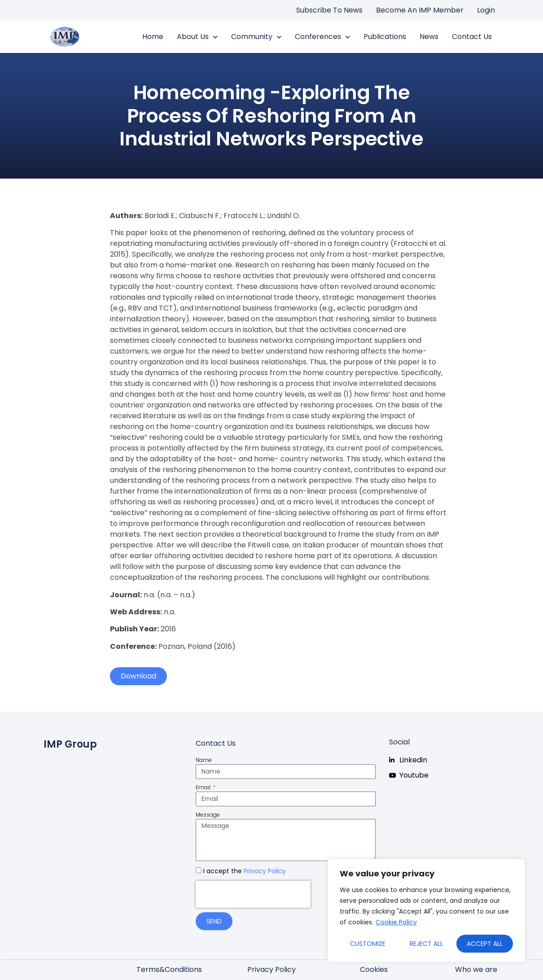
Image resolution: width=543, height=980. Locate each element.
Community (256, 37)
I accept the (245, 871)
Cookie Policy (396, 922)
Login (486, 10)
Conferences (322, 37)
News (429, 37)
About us (197, 37)
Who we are (476, 969)
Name (204, 760)
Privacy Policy (265, 871)
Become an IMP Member (420, 10)
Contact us (472, 37)
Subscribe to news (329, 10)
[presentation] (253, 894)
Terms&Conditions (169, 969)
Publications (385, 37)
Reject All (426, 944)
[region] (426, 910)
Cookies (374, 969)
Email (204, 787)
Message (208, 815)
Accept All (485, 944)
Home (153, 37)
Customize (368, 944)
